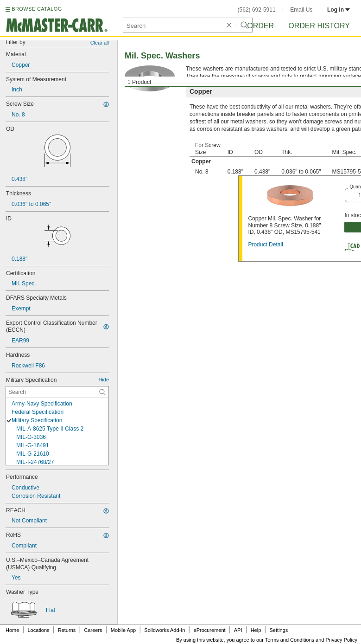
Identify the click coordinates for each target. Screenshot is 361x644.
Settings (279, 630)
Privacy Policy (342, 640)
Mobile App (123, 630)
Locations (39, 630)
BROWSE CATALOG (37, 9)
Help (256, 630)
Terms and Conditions (290, 640)
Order (260, 26)
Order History (319, 26)
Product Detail (265, 245)
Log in (339, 10)
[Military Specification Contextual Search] (57, 392)
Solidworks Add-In (165, 630)
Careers (93, 630)
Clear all (100, 43)
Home (12, 630)
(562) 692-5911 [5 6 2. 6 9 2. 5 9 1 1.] (257, 10)
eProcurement (210, 630)
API (238, 630)
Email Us (301, 10)
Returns (67, 630)
